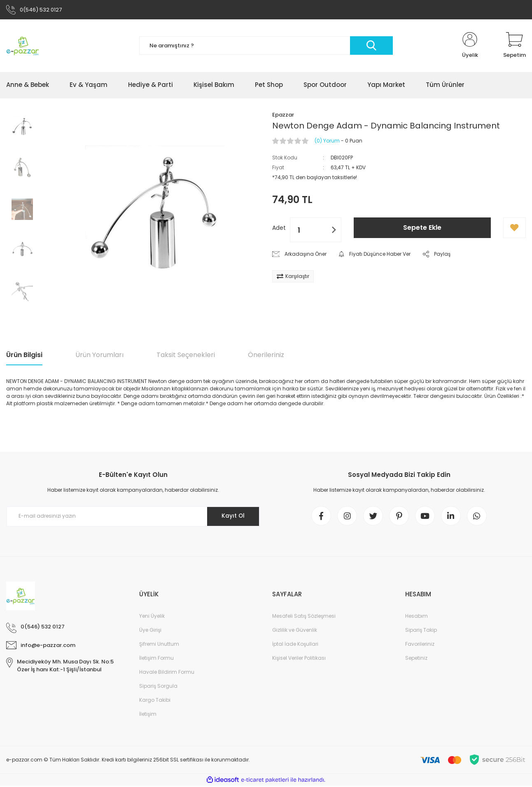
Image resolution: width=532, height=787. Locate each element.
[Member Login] (470, 46)
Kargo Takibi (155, 701)
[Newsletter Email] (133, 517)
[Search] (266, 46)
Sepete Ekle (422, 228)
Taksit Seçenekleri (186, 355)
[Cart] (514, 46)
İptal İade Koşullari (295, 645)
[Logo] (23, 46)
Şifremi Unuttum (159, 645)
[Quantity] (316, 231)
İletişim (148, 715)
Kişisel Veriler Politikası (299, 659)
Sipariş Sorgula (158, 687)
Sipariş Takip (421, 631)
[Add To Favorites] (514, 229)
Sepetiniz (416, 659)
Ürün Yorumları (99, 355)
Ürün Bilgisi (24, 355)
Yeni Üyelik (152, 617)
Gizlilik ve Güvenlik (295, 631)
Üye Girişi (150, 631)
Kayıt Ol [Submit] (232, 516)
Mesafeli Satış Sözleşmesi (304, 617)
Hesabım (416, 617)
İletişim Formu (156, 659)
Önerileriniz (266, 355)
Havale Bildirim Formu (167, 673)
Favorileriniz (420, 645)
